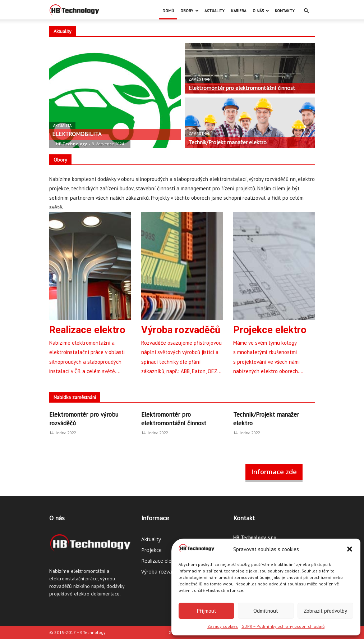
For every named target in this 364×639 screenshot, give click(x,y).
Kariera (239, 11)
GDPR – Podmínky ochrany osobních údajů (283, 626)
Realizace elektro (161, 561)
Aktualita (62, 126)
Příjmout (207, 611)
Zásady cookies (223, 626)
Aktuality (215, 11)
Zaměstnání (200, 79)
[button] (350, 549)
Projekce (151, 550)
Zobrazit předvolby (325, 611)
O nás (261, 11)
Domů (168, 11)
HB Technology (71, 144)
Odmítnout (266, 611)
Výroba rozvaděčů (162, 572)
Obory (190, 11)
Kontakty (285, 11)
